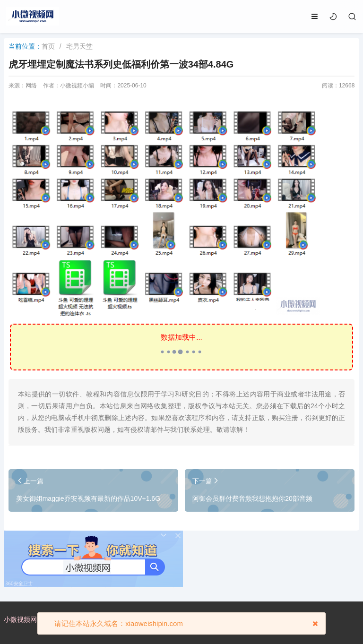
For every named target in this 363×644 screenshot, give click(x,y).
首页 (48, 46)
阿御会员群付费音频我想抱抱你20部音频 (252, 498)
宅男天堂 (79, 46)
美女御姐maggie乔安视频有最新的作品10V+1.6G (88, 498)
